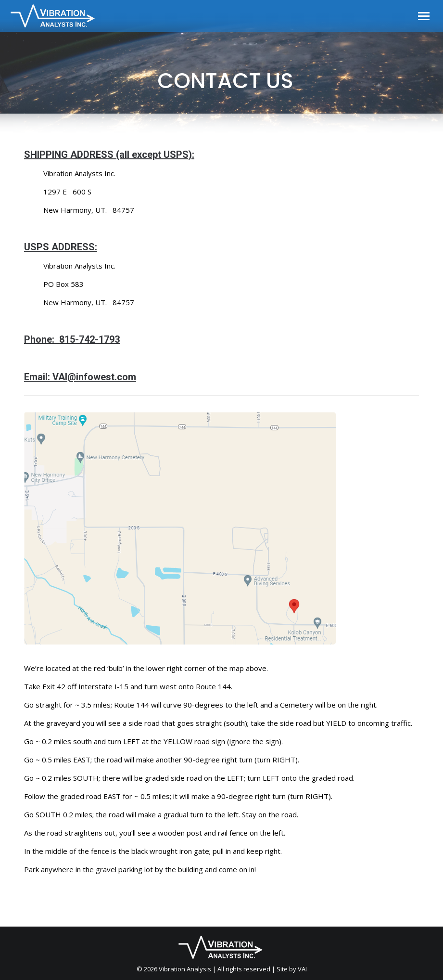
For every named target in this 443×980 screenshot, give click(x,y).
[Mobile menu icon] (424, 16)
